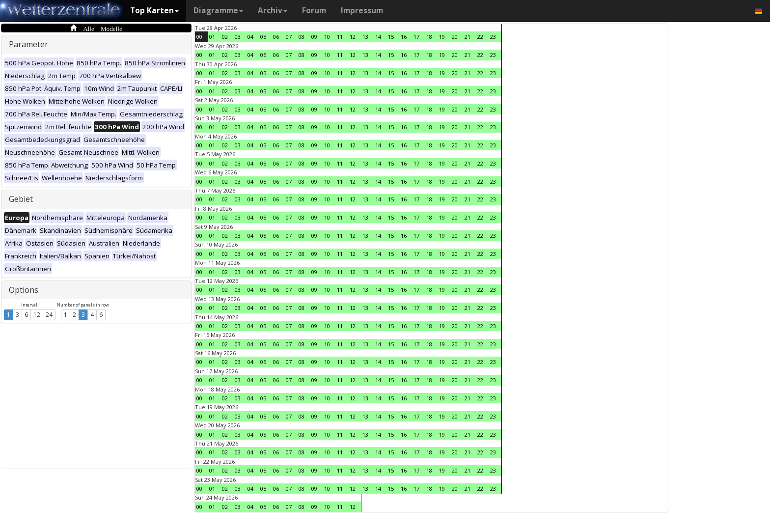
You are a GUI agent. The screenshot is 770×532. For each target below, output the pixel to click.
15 (391, 37)
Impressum (362, 11)
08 (302, 37)
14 (378, 37)
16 (404, 37)
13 (365, 37)
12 (37, 315)
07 (289, 37)
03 (238, 37)
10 (327, 37)
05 (263, 37)
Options (24, 290)
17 (416, 37)
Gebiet (21, 199)
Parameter (28, 44)
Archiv (273, 11)
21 (467, 37)
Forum (314, 11)
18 (429, 37)
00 (199, 37)
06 (276, 37)
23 (493, 37)
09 (314, 37)
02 (225, 37)
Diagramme (218, 11)
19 (442, 37)
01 (212, 37)
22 (480, 37)
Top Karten (154, 11)
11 (340, 37)
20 (455, 37)
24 (49, 315)
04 (250, 37)
